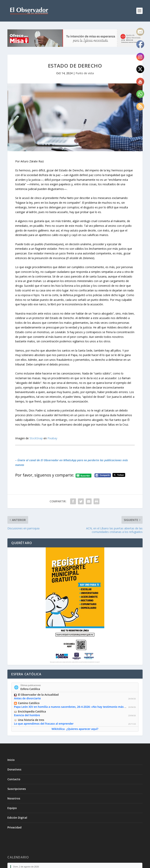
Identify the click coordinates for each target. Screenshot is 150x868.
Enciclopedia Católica (32, 711)
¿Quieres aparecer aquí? (82, 729)
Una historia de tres (31, 720)
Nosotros (14, 798)
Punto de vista (85, 73)
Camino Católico (29, 703)
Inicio (11, 760)
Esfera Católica (30, 689)
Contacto (14, 779)
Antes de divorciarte (27, 698)
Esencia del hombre (27, 715)
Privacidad (14, 827)
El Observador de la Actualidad (38, 695)
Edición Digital (17, 818)
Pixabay (52, 438)
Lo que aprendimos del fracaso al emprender (44, 724)
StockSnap (36, 438)
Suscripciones (17, 789)
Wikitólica (58, 729)
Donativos (14, 769)
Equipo (12, 808)
